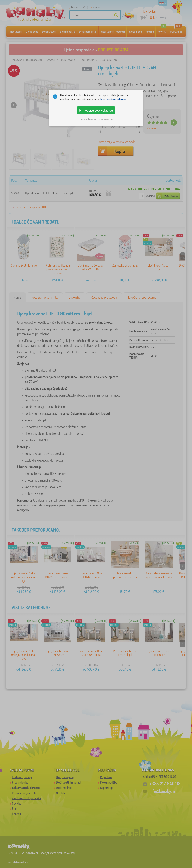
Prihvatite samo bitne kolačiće (96, 119)
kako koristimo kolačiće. (113, 99)
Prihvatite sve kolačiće (96, 110)
